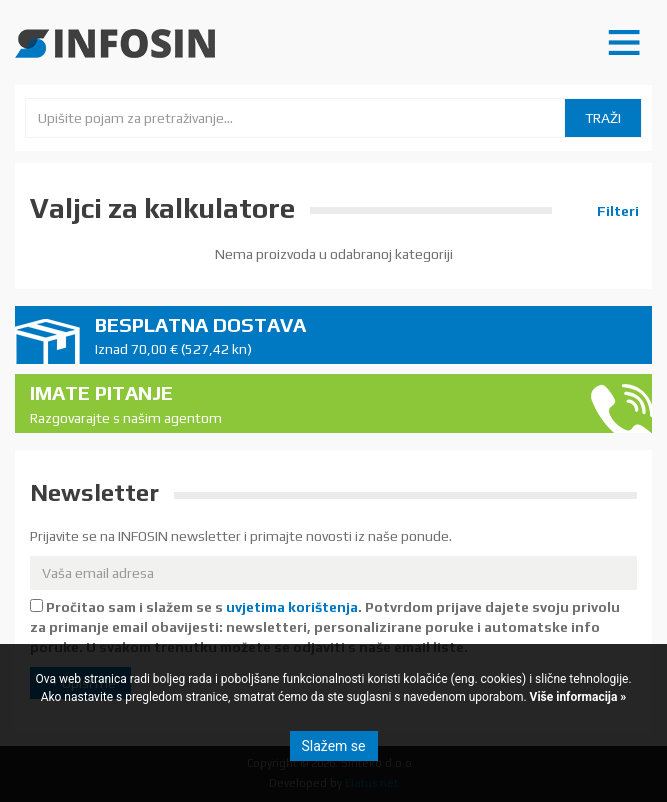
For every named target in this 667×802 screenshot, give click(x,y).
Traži (603, 118)
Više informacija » (577, 697)
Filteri (617, 211)
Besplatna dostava (366, 336)
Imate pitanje (301, 404)
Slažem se (334, 746)
